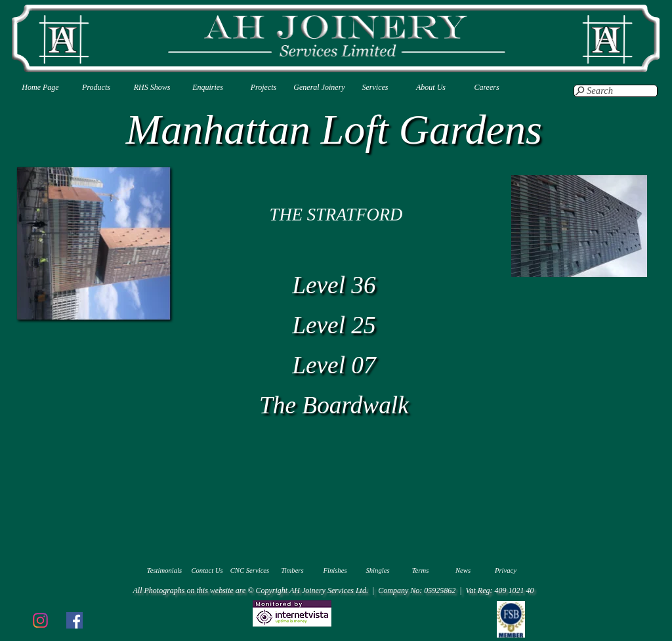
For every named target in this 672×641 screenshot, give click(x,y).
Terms (421, 570)
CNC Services (250, 570)
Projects (264, 87)
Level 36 (334, 285)
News (463, 570)
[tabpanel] (336, 215)
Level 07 (334, 365)
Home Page (40, 87)
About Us (431, 87)
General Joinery (319, 87)
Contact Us (207, 570)
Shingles (377, 570)
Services (375, 87)
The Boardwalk (334, 405)
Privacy (506, 570)
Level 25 (334, 325)
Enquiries (208, 87)
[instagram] (40, 620)
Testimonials (165, 570)
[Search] (616, 91)
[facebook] (74, 620)
